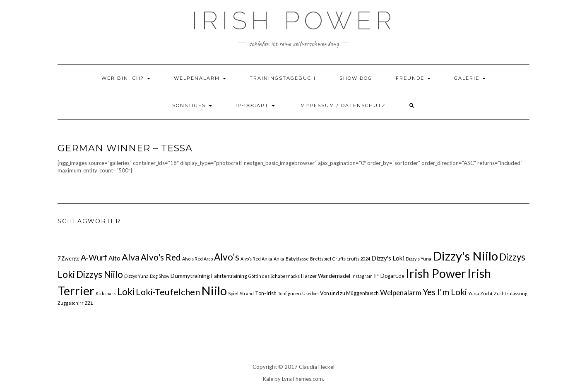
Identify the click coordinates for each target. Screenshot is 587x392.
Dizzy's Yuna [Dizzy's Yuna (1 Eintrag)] (419, 259)
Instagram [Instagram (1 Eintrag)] (362, 276)
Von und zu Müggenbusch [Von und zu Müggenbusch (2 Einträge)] (349, 293)
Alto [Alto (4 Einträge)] (114, 258)
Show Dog (356, 78)
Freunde (413, 78)
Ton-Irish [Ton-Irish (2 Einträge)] (266, 293)
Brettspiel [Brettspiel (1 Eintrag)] (321, 259)
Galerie (470, 78)
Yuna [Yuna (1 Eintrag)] (474, 293)
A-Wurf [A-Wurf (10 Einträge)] (94, 257)
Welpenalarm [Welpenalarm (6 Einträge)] (401, 293)
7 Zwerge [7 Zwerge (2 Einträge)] (69, 258)
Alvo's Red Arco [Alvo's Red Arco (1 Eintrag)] (197, 259)
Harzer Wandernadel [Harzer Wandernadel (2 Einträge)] (326, 276)
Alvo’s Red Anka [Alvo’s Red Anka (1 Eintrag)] (256, 259)
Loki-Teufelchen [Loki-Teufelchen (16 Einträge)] (168, 292)
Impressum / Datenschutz (342, 105)
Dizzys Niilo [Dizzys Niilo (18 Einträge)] (100, 274)
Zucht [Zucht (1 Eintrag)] (486, 293)
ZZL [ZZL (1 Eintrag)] (89, 303)
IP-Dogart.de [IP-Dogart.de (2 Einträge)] (389, 276)
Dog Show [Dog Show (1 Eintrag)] (160, 276)
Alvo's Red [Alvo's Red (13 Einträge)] (161, 257)
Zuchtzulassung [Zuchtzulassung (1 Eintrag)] (511, 293)
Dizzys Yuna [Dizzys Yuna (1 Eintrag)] (136, 276)
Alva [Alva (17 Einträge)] (131, 257)
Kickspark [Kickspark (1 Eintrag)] (106, 293)
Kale (268, 379)
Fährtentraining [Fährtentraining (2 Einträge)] (229, 276)
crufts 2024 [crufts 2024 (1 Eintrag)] (358, 259)
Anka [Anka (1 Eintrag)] (279, 259)
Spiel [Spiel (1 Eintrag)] (233, 293)
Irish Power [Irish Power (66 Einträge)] (436, 273)
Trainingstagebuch (283, 78)
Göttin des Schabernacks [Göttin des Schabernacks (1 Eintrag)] (274, 276)
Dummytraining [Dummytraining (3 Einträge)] (190, 276)
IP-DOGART (255, 105)
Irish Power (294, 21)
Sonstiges (192, 105)
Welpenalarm (200, 78)
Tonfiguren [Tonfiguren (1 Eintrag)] (289, 293)
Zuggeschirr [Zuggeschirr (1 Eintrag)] (71, 303)
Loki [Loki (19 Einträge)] (126, 292)
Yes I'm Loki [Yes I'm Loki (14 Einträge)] (445, 292)
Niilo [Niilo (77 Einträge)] (214, 290)
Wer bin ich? (126, 78)
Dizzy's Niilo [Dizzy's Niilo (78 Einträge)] (465, 256)
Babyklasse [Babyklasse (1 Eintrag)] (297, 259)
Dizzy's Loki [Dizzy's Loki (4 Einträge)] (388, 258)
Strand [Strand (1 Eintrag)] (247, 293)
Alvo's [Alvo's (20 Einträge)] (227, 257)
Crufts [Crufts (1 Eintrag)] (339, 259)
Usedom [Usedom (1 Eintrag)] (310, 293)
